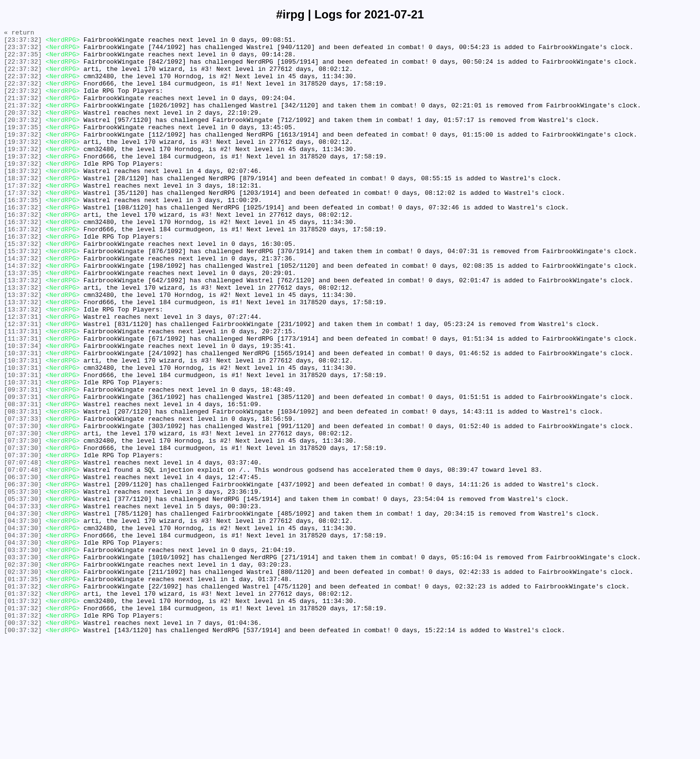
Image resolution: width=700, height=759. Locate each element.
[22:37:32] (23, 69)
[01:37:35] (23, 690)
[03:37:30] (23, 655)
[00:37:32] (23, 742)
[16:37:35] (23, 235)
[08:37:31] (23, 480)
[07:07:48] (23, 550)
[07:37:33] (23, 497)
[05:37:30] (23, 585)
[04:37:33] (23, 602)
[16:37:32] (23, 243)
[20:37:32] (23, 130)
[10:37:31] (23, 418)
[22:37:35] (23, 60)
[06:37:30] (23, 567)
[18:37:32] (23, 200)
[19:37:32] (23, 156)
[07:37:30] (23, 506)
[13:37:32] (23, 331)
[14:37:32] (23, 305)
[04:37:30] (23, 611)
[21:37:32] (23, 112)
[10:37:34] (23, 410)
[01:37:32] (23, 698)
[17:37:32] (23, 217)
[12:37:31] (23, 375)
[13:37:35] (23, 322)
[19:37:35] (23, 147)
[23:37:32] (23, 42)
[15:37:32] (23, 287)
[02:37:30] (23, 672)
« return (19, 34)
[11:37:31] (23, 392)
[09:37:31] (23, 462)
